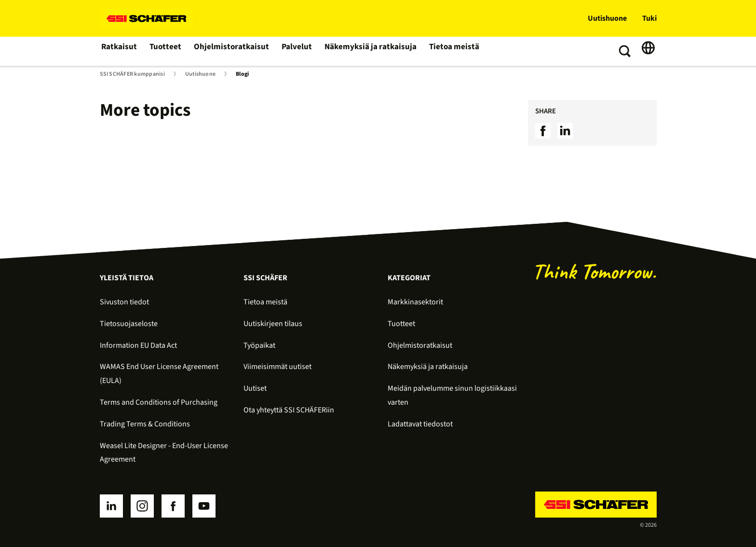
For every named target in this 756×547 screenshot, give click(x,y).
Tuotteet (165, 51)
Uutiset (255, 388)
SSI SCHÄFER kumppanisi (132, 74)
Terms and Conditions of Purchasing (159, 402)
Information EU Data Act (138, 345)
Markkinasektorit (415, 302)
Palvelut (292, 51)
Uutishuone (607, 18)
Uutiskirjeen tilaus (273, 324)
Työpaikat (259, 345)
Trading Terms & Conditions (145, 424)
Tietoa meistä (443, 51)
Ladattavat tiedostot (420, 424)
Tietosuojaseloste (129, 324)
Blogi (242, 74)
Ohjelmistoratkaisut (229, 51)
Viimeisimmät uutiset (277, 367)
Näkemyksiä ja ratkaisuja (363, 51)
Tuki (649, 18)
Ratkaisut (119, 51)
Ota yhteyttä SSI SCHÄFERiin (289, 410)
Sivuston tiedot (124, 302)
